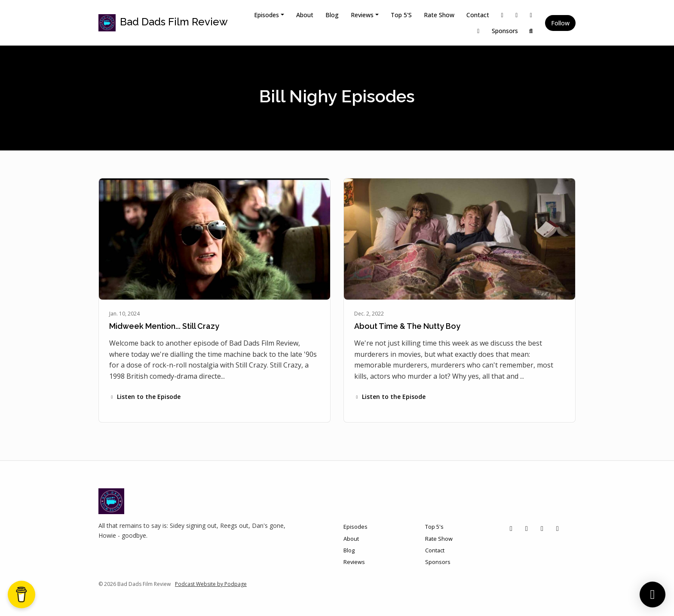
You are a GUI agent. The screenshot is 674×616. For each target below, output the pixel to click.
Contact (478, 15)
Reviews (362, 15)
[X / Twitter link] (502, 15)
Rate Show (439, 15)
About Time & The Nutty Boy (407, 326)
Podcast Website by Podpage (211, 584)
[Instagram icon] (527, 528)
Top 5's (401, 15)
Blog (332, 15)
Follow (560, 23)
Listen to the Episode (145, 397)
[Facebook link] (531, 15)
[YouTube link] (478, 31)
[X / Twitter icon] (511, 528)
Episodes (267, 15)
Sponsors (505, 31)
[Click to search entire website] (531, 31)
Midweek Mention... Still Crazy (164, 326)
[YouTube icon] (558, 528)
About (305, 15)
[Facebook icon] (542, 528)
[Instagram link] (517, 15)
